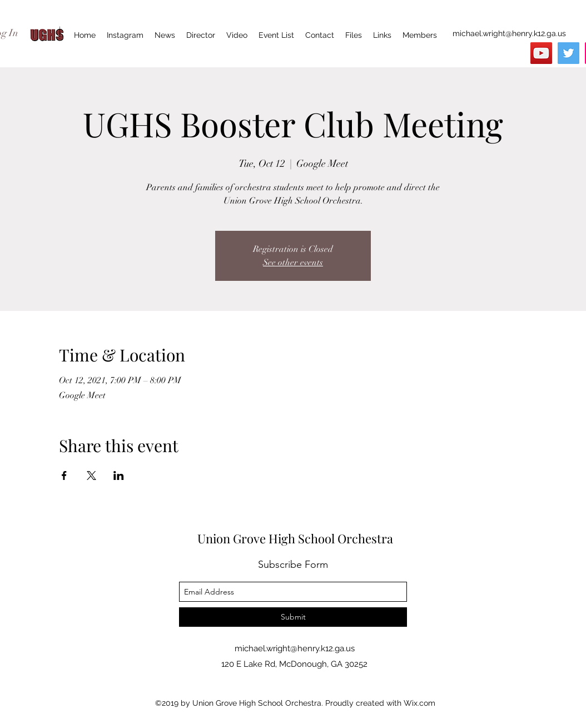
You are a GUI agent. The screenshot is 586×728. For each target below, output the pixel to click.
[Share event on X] (91, 476)
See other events (293, 263)
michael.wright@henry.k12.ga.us (509, 33)
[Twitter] (568, 53)
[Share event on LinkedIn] (119, 476)
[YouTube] (541, 53)
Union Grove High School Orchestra (295, 538)
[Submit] (293, 617)
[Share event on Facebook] (64, 476)
